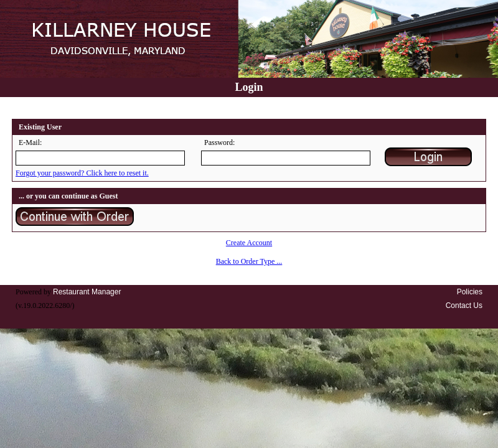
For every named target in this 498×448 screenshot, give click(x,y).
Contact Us (464, 306)
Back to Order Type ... (249, 261)
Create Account (249, 243)
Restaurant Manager (87, 292)
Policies (470, 292)
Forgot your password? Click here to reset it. (82, 173)
